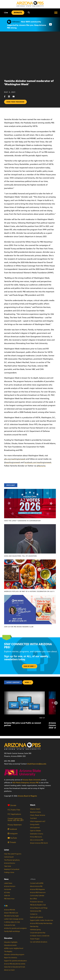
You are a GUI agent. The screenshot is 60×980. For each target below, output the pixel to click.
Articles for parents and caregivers (15, 928)
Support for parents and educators (15, 961)
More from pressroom (15, 102)
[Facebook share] (6, 97)
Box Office (33, 899)
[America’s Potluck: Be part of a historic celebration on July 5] (30, 561)
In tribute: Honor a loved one (40, 936)
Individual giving (35, 930)
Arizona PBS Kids (10, 910)
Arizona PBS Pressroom (38, 893)
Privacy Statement (15, 825)
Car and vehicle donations (39, 942)
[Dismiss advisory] (50, 24)
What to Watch (35, 809)
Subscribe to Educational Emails (15, 967)
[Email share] (15, 97)
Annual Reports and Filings (39, 908)
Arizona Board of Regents (27, 796)
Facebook (12, 829)
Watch (33, 805)
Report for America (11, 958)
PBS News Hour (9, 899)
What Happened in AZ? (38, 821)
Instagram (13, 834)
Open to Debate (35, 831)
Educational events (10, 945)
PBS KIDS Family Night (11, 916)
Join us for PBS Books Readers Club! (19, 627)
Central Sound (9, 857)
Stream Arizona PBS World (39, 843)
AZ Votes (7, 893)
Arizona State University (32, 780)
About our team (9, 970)
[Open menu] (56, 13)
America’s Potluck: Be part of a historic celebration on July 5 (29, 591)
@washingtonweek (12, 462)
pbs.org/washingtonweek (15, 459)
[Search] (29, 13)
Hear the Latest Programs (13, 854)
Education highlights (11, 942)
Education (8, 938)
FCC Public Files (14, 810)
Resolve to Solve (35, 812)
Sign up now (30, 666)
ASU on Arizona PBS (37, 840)
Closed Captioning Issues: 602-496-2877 (16, 819)
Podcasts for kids (10, 925)
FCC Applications (14, 814)
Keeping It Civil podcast (12, 869)
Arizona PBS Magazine (37, 889)
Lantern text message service (14, 919)
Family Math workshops (12, 931)
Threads (12, 842)
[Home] (30, 4)
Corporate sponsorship (38, 933)
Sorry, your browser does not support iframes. (30, 54)
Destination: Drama (37, 834)
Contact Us (34, 914)
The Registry (8, 951)
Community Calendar (37, 896)
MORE (28, 682)
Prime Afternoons (36, 837)
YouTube (12, 838)
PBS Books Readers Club (38, 905)
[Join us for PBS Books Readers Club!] (30, 596)
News (6, 879)
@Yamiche (41, 466)
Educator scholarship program (14, 955)
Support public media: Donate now (42, 920)
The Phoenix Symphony (12, 860)
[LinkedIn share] (10, 97)
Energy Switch (35, 825)
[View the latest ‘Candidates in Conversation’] (30, 490)
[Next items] (56, 703)
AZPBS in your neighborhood (14, 948)
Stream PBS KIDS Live (11, 913)
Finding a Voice (9, 872)
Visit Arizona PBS (36, 911)
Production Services (37, 902)
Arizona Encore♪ (10, 863)
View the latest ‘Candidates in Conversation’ (23, 521)
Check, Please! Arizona (38, 815)
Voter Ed (7, 896)
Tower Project (35, 939)
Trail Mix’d (33, 818)
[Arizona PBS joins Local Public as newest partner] (24, 693)
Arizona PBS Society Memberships (41, 923)
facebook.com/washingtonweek (38, 462)
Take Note (8, 866)
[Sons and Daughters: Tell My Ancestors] (30, 525)
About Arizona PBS (36, 886)
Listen (7, 850)
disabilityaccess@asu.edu (37, 764)
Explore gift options (36, 917)
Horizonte (8, 889)
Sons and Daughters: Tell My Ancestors (20, 556)
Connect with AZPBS (37, 883)
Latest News (8, 883)
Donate (12, 805)
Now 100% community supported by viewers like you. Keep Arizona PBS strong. (27, 25)
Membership (34, 927)
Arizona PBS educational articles (15, 964)
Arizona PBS (34, 783)
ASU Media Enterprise (21, 783)
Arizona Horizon (10, 886)
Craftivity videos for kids (12, 922)
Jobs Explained (35, 828)
